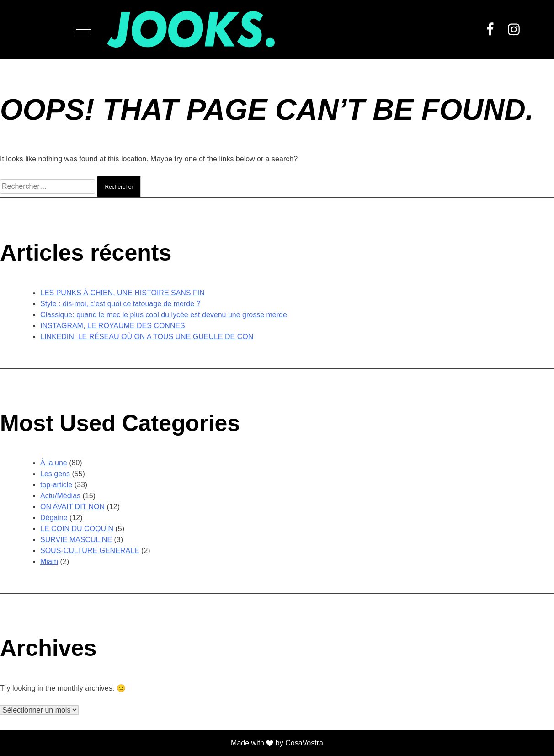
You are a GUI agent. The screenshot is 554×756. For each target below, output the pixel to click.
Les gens (55, 474)
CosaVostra (304, 743)
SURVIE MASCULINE (76, 540)
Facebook (490, 29)
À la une (54, 463)
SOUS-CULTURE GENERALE (90, 551)
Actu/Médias (60, 496)
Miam (49, 562)
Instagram (514, 29)
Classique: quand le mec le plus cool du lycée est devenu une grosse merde (164, 315)
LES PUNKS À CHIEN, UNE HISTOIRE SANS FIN (123, 293)
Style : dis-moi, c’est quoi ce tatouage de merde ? (120, 304)
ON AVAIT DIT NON (72, 507)
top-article (56, 485)
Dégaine (54, 518)
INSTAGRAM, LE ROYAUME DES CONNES (113, 326)
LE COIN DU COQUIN (77, 529)
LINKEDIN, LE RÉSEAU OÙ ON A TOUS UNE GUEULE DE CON (147, 337)
